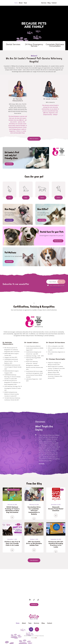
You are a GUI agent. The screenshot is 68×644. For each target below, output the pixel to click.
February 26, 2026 (12, 505)
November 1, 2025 (12, 539)
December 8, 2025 (56, 505)
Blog (43, 623)
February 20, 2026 (34, 505)
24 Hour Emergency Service (34, 45)
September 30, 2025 (56, 539)
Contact (50, 623)
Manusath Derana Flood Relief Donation (56, 509)
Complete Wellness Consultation (55, 45)
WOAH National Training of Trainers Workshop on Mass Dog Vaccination (12, 510)
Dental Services (13, 44)
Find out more (58, 241)
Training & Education (14, 490)
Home (18, 623)
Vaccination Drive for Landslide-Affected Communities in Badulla (34, 511)
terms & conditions (56, 287)
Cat (18, 524)
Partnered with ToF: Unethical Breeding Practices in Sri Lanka (56, 544)
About (24, 623)
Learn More (9, 164)
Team (30, 623)
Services (36, 623)
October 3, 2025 (34, 539)
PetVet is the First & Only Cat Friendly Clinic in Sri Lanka (12, 543)
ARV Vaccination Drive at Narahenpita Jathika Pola (34, 543)
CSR (40, 490)
